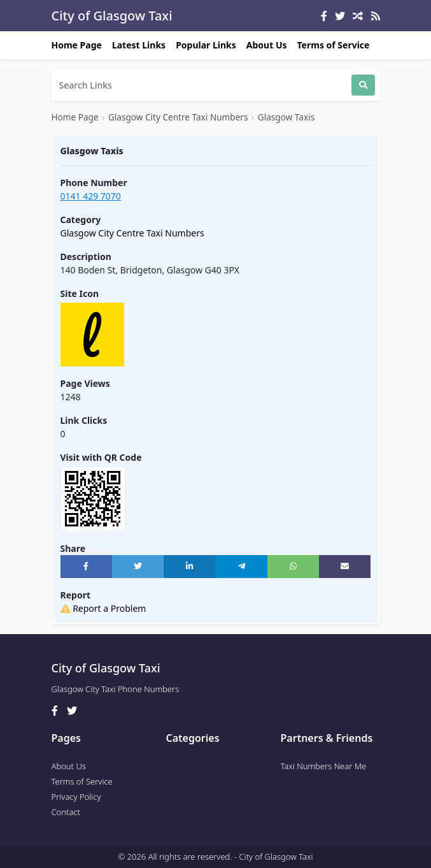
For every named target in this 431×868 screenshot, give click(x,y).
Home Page (77, 45)
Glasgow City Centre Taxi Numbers (178, 117)
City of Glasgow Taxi (112, 16)
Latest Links (139, 45)
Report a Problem (103, 608)
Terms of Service (334, 45)
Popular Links (206, 45)
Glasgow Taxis (286, 117)
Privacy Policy (76, 797)
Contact (66, 812)
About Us (267, 45)
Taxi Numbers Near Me (324, 766)
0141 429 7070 (91, 196)
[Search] (201, 85)
